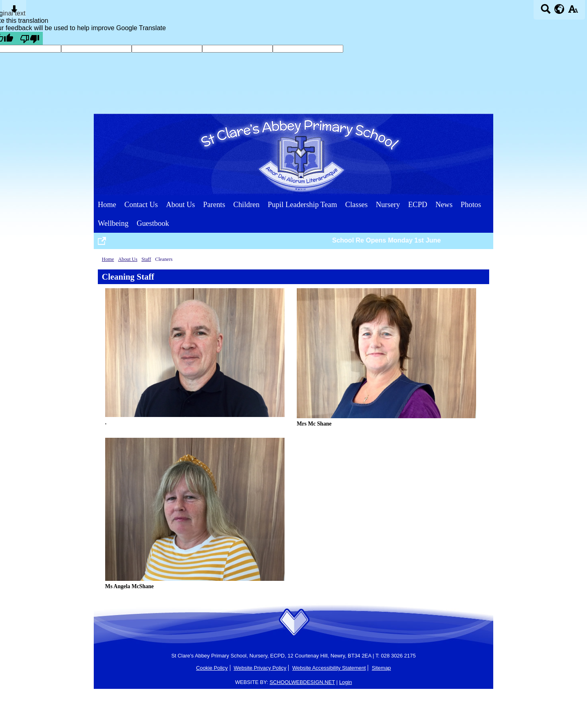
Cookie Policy (212, 668)
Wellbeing (113, 223)
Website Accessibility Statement (329, 668)
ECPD (418, 205)
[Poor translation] (30, 38)
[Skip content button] (14, 12)
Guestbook (153, 223)
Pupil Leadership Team (302, 205)
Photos (471, 205)
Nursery (388, 205)
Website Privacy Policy (260, 668)
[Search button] (546, 12)
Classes (356, 205)
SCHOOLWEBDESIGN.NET (302, 682)
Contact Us (141, 205)
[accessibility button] (573, 12)
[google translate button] (559, 9)
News (444, 205)
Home (107, 205)
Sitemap (381, 668)
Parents (214, 205)
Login (345, 682)
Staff (146, 259)
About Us (180, 205)
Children (246, 205)
